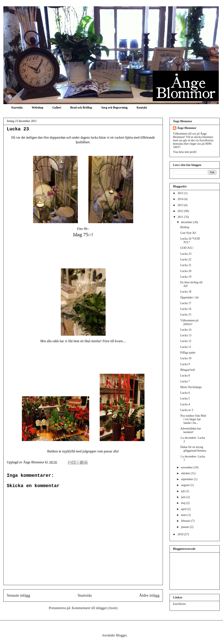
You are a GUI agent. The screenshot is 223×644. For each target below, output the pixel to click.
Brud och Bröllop (81, 108)
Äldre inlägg (149, 595)
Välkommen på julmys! (189, 322)
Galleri (57, 108)
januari (185, 527)
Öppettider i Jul (189, 297)
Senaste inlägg (18, 595)
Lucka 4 (185, 404)
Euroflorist (179, 604)
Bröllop (185, 227)
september (187, 479)
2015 (181, 193)
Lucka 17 (186, 303)
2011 (181, 217)
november (187, 467)
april (184, 509)
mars (184, 515)
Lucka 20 (186, 271)
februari (186, 521)
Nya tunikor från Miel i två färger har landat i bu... (193, 419)
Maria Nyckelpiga (191, 387)
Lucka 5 (185, 398)
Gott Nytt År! (188, 233)
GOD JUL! (187, 248)
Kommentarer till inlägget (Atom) (95, 608)
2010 (181, 534)
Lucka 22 (186, 259)
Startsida (17, 108)
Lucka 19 (186, 277)
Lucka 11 (186, 347)
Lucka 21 (186, 265)
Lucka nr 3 (187, 410)
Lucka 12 (186, 341)
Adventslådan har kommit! (191, 430)
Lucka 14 (186, 330)
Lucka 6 (185, 393)
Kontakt (142, 108)
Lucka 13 (186, 335)
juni (184, 497)
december (187, 222)
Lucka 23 (18, 129)
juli (183, 491)
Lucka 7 (185, 381)
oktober (186, 473)
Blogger (121, 635)
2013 (181, 205)
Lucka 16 (186, 309)
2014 (181, 199)
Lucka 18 (186, 292)
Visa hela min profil (185, 152)
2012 (181, 211)
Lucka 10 (186, 358)
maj (184, 503)
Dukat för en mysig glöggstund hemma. (193, 449)
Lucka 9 (185, 364)
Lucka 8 (185, 376)
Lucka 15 (186, 315)
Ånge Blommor (187, 128)
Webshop (37, 108)
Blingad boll (188, 370)
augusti (186, 485)
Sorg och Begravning (114, 108)
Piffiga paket (188, 353)
